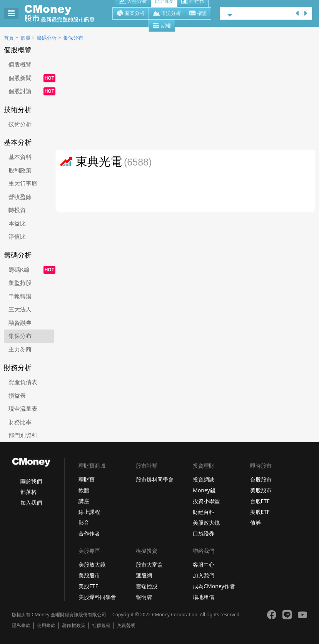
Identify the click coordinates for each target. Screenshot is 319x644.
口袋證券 (204, 533)
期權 (162, 26)
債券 (256, 523)
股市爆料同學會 (155, 479)
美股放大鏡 (206, 523)
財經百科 (204, 512)
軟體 (84, 490)
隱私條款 (21, 626)
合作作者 (89, 533)
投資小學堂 (206, 501)
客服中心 (204, 565)
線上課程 (89, 512)
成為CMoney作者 (214, 586)
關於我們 (31, 481)
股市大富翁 (149, 565)
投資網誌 (204, 479)
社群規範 (101, 626)
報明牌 (144, 597)
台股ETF (260, 501)
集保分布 (73, 38)
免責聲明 (126, 626)
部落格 (28, 492)
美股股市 (261, 490)
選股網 (144, 575)
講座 (84, 501)
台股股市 (261, 479)
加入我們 (31, 503)
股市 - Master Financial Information (64, 13)
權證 (198, 14)
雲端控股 (147, 586)
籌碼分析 (47, 38)
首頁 (9, 38)
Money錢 (204, 490)
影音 (84, 523)
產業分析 (131, 14)
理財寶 (87, 479)
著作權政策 (73, 626)
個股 (25, 38)
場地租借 (204, 597)
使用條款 (46, 626)
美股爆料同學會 (97, 597)
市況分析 (167, 14)
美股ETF (260, 512)
